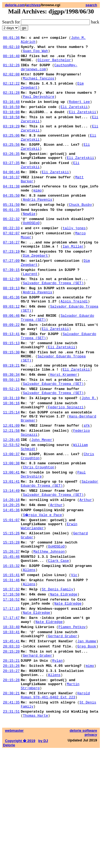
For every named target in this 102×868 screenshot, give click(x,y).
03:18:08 (11, 126)
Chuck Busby (81, 234)
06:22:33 (11, 262)
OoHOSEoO (31, 256)
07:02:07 (11, 268)
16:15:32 (11, 658)
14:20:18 (11, 581)
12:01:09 (11, 494)
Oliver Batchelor (54, 65)
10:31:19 (11, 462)
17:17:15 (11, 708)
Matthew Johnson (49, 641)
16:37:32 (11, 685)
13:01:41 (11, 560)
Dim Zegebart (35, 294)
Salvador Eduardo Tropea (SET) (53, 326)
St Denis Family (57, 685)
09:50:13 (11, 440)
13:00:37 (11, 527)
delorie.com (15, 5)
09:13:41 (11, 386)
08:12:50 (11, 322)
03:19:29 (11, 142)
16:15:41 (11, 668)
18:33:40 (11, 729)
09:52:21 (11, 451)
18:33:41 (11, 735)
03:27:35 (11, 185)
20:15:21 (11, 769)
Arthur (86, 581)
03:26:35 (11, 175)
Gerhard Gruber (63, 740)
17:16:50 (11, 691)
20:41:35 (11, 818)
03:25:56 (11, 164)
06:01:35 (11, 240)
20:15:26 (11, 775)
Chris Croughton (39, 543)
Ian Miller (73, 283)
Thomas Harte (35, 833)
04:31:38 (11, 213)
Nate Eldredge (64, 691)
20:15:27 (11, 780)
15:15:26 (11, 619)
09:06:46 (11, 365)
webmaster (14, 848)
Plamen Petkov (72, 729)
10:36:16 (11, 468)
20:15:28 (11, 791)
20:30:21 (11, 807)
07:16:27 (11, 278)
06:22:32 (11, 251)
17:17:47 (11, 719)
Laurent (30, 316)
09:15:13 (11, 397)
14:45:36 (11, 593)
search (91, 5)
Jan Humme (87, 746)
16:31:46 (11, 674)
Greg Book (87, 752)
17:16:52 (11, 697)
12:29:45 (11, 511)
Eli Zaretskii (74, 120)
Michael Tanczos (39, 86)
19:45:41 (11, 746)
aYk (87, 494)
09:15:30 (11, 408)
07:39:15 (11, 311)
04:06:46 (11, 196)
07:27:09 (11, 300)
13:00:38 (11, 538)
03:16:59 (11, 120)
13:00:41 (11, 549)
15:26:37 (11, 641)
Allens (29, 663)
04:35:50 (11, 224)
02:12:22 (11, 92)
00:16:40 (11, 60)
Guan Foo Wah (35, 54)
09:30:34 (11, 434)
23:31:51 (11, 828)
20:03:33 (11, 752)
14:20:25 (11, 587)
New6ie (29, 245)
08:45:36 (11, 343)
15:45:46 (11, 647)
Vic (74, 668)
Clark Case (59, 652)
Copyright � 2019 (20, 859)
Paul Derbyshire (39, 108)
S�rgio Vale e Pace (43, 598)
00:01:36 (11, 38)
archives (33, 5)
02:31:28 (11, 103)
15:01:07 (11, 604)
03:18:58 (11, 131)
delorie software (83, 848)
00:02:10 (11, 49)
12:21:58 (11, 500)
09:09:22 (11, 375)
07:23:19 (11, 289)
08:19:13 (11, 332)
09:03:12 (11, 354)
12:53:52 (11, 517)
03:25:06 (11, 153)
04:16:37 (11, 202)
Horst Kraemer (64, 434)
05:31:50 (11, 234)
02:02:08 (11, 81)
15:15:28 (11, 630)
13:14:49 (11, 570)
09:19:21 (11, 423)
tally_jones (74, 262)
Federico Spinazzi (66, 472)
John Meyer (42, 511)
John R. (89, 462)
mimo (37, 218)
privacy (91, 853)
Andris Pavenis (37, 228)
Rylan (57, 769)
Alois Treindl (74, 348)
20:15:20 (11, 758)
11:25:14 (11, 478)
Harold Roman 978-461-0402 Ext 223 (55, 809)
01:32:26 (11, 71)
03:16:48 (11, 114)
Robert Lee (79, 114)
